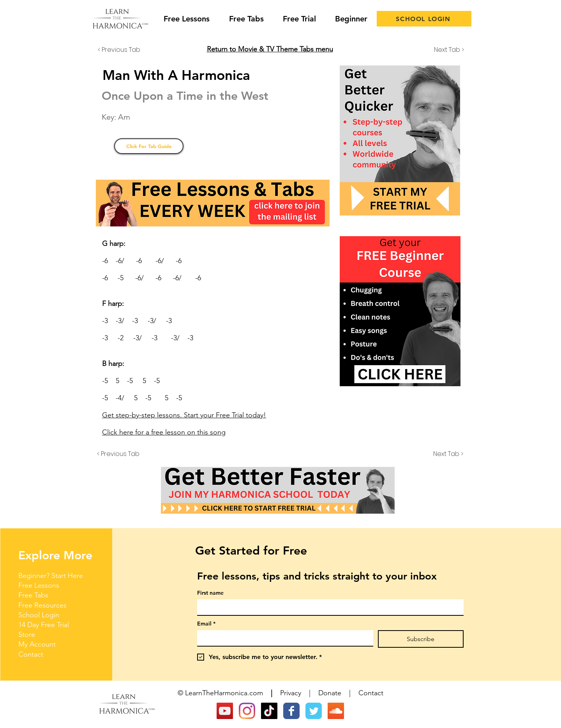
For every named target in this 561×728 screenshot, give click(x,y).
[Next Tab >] (445, 50)
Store (27, 634)
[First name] (328, 607)
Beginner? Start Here (51, 576)
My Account (37, 644)
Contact (31, 654)
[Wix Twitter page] (314, 711)
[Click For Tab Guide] (149, 146)
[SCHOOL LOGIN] (424, 19)
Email (206, 624)
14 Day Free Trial (44, 625)
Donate (330, 693)
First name (210, 593)
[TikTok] (269, 711)
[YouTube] (225, 711)
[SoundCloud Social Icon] (336, 711)
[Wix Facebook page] (291, 711)
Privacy (291, 693)
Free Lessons (39, 585)
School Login (39, 615)
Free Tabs (33, 595)
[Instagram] (247, 711)
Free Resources (42, 605)
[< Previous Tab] (123, 50)
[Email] (283, 638)
